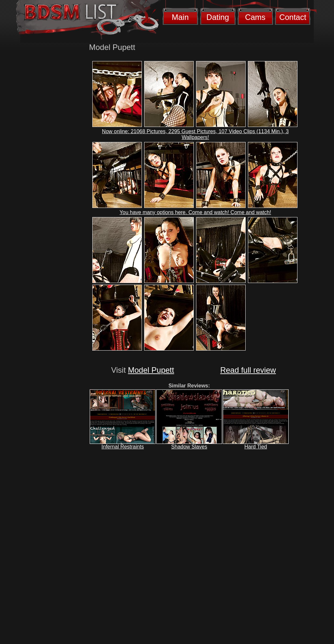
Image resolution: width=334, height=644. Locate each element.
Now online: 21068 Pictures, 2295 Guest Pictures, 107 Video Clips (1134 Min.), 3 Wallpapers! (195, 134)
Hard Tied (256, 447)
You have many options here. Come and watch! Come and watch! (196, 212)
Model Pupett (151, 370)
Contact (293, 17)
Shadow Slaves (189, 447)
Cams (255, 17)
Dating (218, 17)
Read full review (248, 370)
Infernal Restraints (123, 447)
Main (180, 17)
